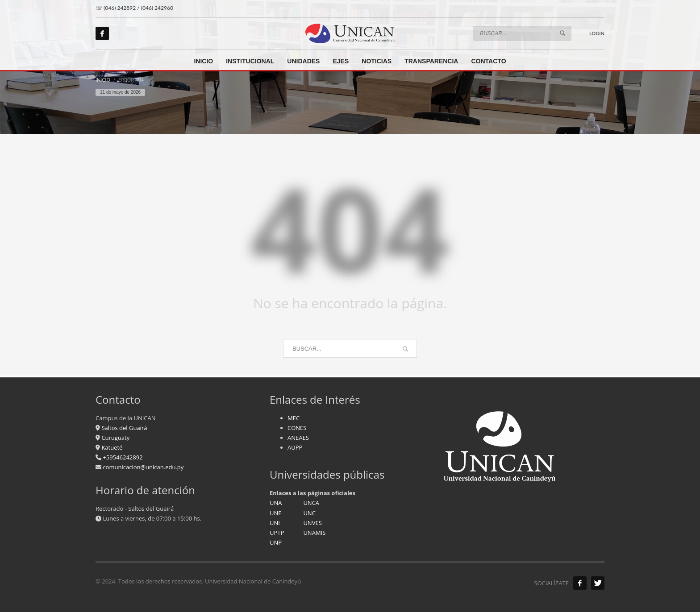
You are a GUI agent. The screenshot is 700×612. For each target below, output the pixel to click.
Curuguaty (115, 438)
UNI (275, 523)
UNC (309, 513)
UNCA (311, 503)
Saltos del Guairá (124, 428)
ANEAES (298, 438)
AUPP (295, 447)
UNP (276, 542)
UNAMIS (314, 533)
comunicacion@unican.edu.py (143, 467)
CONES (297, 428)
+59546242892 (122, 457)
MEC (294, 418)
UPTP (277, 533)
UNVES (312, 523)
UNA (276, 503)
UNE (276, 513)
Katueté (111, 447)
